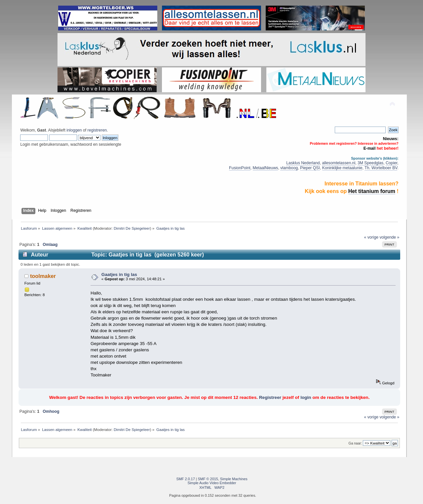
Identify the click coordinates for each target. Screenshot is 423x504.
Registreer (270, 397)
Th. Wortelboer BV (381, 168)
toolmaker (43, 276)
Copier (391, 163)
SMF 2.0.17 (186, 479)
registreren (97, 130)
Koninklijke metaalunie (342, 168)
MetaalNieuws (266, 168)
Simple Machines (234, 479)
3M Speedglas (370, 163)
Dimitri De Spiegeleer (132, 228)
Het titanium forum (372, 191)
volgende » (389, 237)
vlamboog (289, 168)
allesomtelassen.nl (339, 163)
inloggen (74, 130)
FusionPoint (240, 168)
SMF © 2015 (208, 479)
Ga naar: (355, 443)
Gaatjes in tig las (119, 274)
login (306, 397)
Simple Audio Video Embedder (212, 483)
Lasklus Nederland (303, 163)
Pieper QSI (310, 168)
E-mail (370, 148)
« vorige (371, 237)
